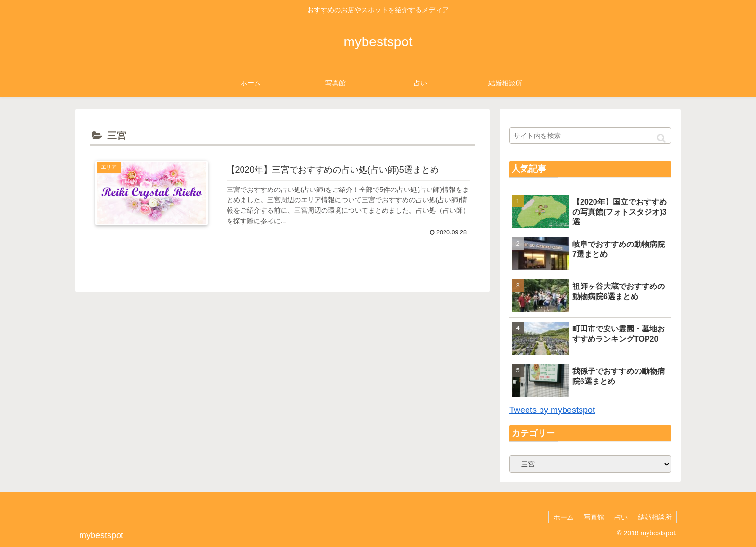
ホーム (564, 517)
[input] (590, 136)
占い (621, 517)
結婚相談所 (655, 517)
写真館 (594, 517)
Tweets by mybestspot (552, 410)
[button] (661, 138)
